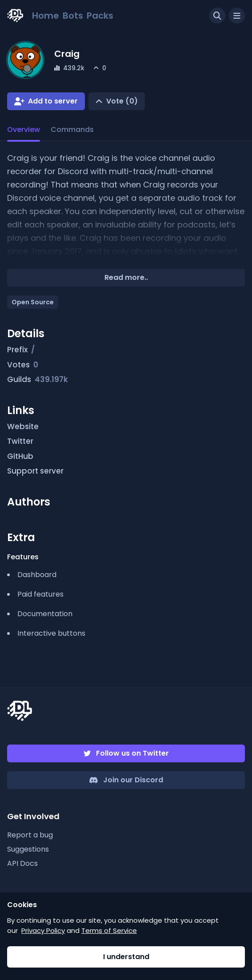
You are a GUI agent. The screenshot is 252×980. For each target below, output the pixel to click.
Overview (24, 129)
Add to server (53, 101)
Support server (40, 471)
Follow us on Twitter (132, 753)
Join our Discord (133, 780)
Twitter (25, 442)
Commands (72, 129)
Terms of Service (109, 930)
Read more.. (126, 277)
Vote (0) (122, 101)
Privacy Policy (43, 930)
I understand (126, 957)
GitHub (25, 457)
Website (28, 427)
